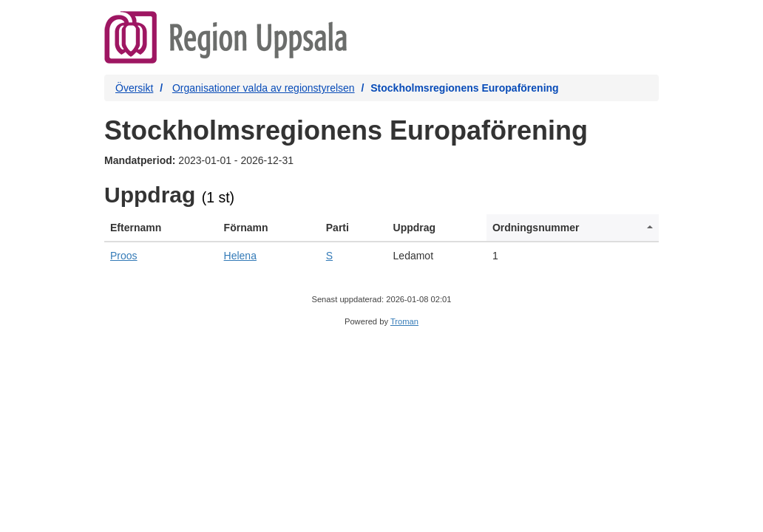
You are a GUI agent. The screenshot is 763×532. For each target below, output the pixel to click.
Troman (404, 321)
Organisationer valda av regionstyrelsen (264, 88)
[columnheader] (161, 228)
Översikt (134, 88)
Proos (124, 256)
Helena (240, 256)
